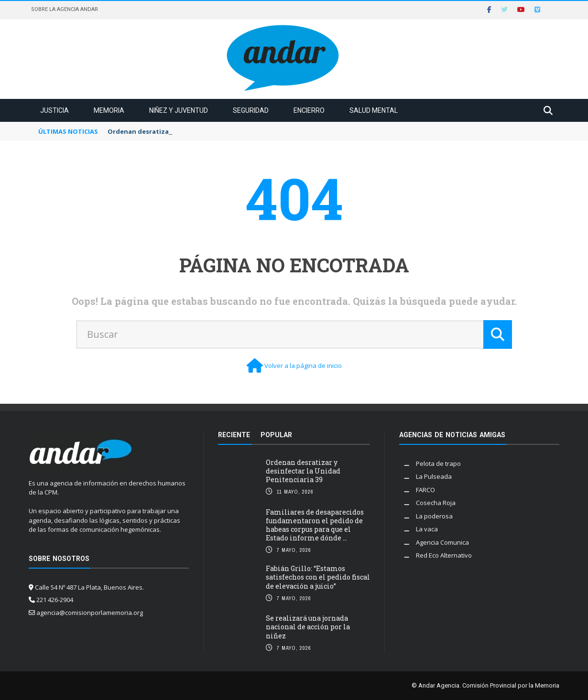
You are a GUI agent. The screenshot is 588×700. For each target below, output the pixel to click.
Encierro (309, 110)
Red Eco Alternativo (444, 555)
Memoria (109, 110)
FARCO (425, 490)
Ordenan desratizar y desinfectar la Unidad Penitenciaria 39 (303, 471)
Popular (276, 435)
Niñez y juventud (179, 110)
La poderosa (434, 516)
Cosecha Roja (436, 503)
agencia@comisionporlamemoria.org (90, 613)
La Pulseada (434, 476)
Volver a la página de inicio (303, 366)
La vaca (427, 529)
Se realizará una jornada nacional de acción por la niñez (308, 627)
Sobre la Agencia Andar (65, 9)
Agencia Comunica (442, 542)
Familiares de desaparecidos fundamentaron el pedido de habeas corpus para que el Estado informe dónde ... (315, 525)
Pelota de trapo (438, 463)
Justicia (54, 110)
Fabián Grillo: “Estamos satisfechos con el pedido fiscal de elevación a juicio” (318, 577)
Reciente (234, 435)
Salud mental (374, 110)
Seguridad (251, 110)
